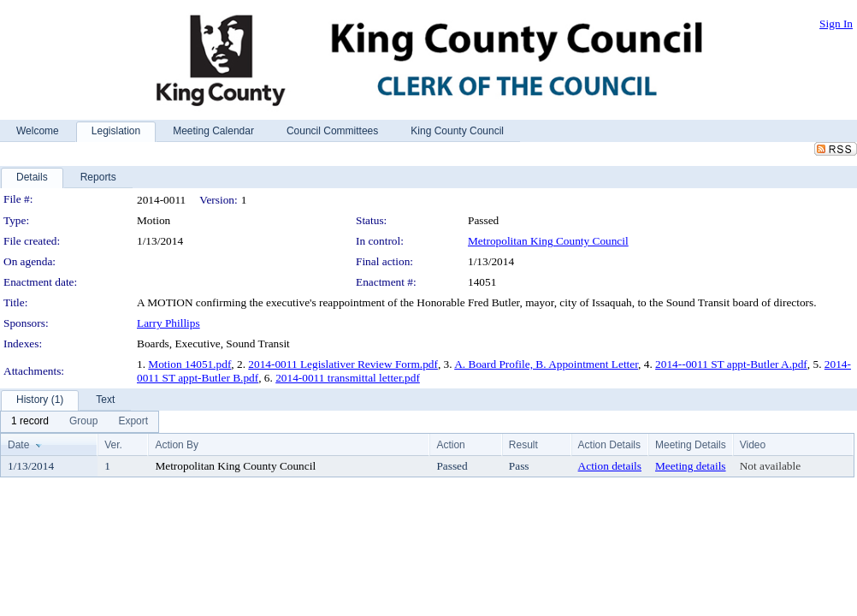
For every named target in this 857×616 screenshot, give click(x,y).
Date (18, 445)
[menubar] (80, 422)
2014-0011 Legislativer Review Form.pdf (343, 364)
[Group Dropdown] (83, 422)
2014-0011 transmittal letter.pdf (348, 378)
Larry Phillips (168, 323)
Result (523, 445)
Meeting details (691, 466)
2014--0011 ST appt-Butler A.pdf (731, 364)
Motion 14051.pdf (189, 364)
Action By (177, 445)
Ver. (113, 445)
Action (450, 445)
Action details (610, 466)
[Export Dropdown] (133, 422)
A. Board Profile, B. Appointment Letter (546, 364)
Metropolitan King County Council (548, 241)
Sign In (836, 24)
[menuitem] (30, 422)
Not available (770, 466)
